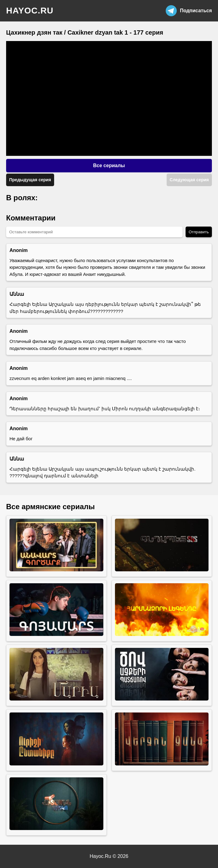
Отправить (199, 232)
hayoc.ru (30, 11)
